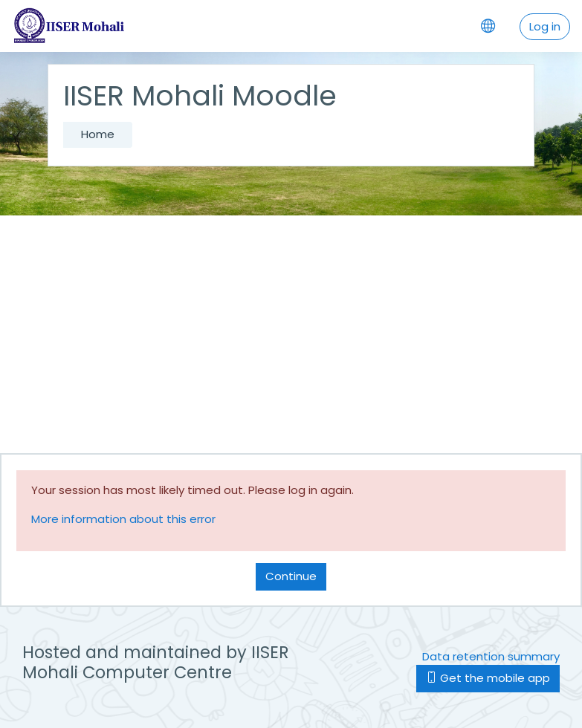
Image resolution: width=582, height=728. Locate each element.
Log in (545, 26)
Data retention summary (491, 656)
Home (98, 134)
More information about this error (123, 519)
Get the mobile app (488, 678)
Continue (291, 576)
